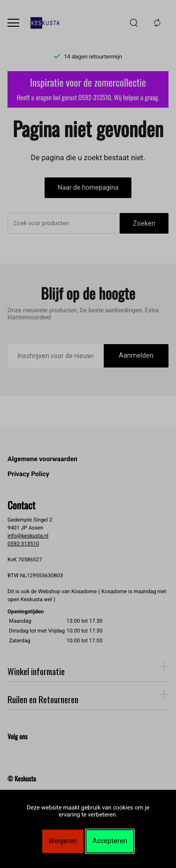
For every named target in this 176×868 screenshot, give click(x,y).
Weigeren (63, 841)
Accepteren (110, 841)
